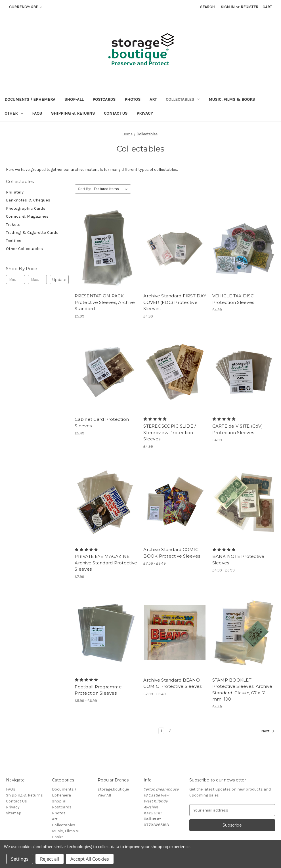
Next (268, 731)
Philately (15, 192)
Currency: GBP (26, 7)
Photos (133, 99)
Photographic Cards (26, 208)
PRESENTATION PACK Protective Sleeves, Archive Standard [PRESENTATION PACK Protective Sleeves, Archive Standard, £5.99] (105, 302)
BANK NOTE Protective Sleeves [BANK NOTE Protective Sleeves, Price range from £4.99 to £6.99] (238, 560)
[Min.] (15, 279)
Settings (20, 859)
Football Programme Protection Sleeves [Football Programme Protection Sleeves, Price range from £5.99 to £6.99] (98, 690)
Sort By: (84, 189)
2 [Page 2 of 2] (170, 731)
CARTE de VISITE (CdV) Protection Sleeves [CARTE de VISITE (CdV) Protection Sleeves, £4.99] (238, 429)
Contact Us (116, 113)
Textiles (14, 241)
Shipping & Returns (73, 113)
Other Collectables (24, 249)
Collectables (183, 99)
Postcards (104, 99)
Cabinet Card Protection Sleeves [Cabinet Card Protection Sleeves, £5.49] (102, 423)
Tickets (13, 224)
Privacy (145, 113)
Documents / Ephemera (30, 99)
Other (14, 113)
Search (207, 7)
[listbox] (112, 189)
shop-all (74, 99)
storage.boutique (113, 789)
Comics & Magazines (27, 216)
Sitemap (14, 813)
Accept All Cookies (90, 859)
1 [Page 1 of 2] (161, 731)
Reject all (50, 859)
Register (249, 7)
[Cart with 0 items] (267, 7)
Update (59, 279)
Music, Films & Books (232, 99)
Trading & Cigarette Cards (32, 232)
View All (104, 795)
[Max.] (37, 279)
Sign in (228, 7)
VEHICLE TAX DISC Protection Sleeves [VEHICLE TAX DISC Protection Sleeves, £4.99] (233, 299)
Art (153, 99)
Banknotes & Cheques (28, 200)
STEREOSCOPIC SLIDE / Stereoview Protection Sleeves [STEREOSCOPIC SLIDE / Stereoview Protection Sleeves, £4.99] (170, 432)
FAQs (37, 113)
